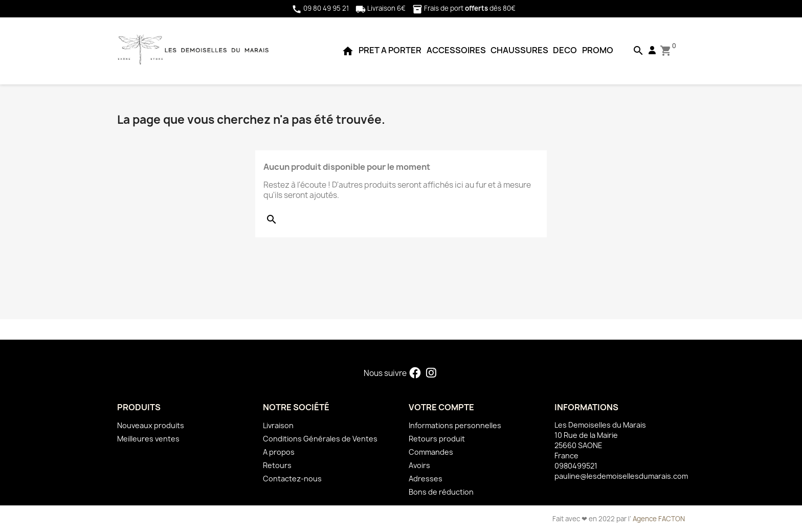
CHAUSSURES (519, 50)
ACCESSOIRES (456, 50)
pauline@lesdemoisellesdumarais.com (621, 476)
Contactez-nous (292, 479)
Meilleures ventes (148, 439)
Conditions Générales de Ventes (320, 439)
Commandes (431, 452)
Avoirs (419, 465)
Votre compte (441, 407)
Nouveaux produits (151, 425)
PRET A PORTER (390, 50)
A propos (279, 452)
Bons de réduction (441, 492)
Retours (277, 465)
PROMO (598, 50)
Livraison (278, 425)
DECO (565, 50)
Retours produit (437, 439)
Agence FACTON (659, 519)
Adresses (426, 479)
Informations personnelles (455, 425)
